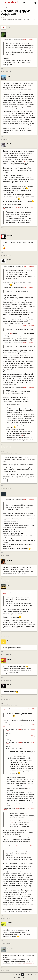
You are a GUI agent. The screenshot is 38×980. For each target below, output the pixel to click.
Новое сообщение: (8, 19)
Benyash (18, 19)
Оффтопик (5, 7)
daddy (9, 684)
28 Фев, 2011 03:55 (6, 971)
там (22, 436)
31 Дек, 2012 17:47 (28, 19)
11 (14, 978)
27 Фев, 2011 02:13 (6, 680)
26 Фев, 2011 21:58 (6, 488)
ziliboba (9, 923)
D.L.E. (9, 640)
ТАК (24, 162)
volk (16, 592)
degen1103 (17, 207)
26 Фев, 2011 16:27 (6, 72)
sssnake (17, 709)
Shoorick (10, 948)
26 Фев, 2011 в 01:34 (29, 40)
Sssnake (9, 260)
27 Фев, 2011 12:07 (6, 918)
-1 (7, 493)
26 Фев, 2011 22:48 (6, 556)
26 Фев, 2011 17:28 (6, 139)
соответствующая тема (25, 964)
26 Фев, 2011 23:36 (6, 581)
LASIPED (9, 560)
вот (11, 334)
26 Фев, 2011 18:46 (6, 231)
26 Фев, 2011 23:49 (6, 636)
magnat (9, 659)
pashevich (10, 235)
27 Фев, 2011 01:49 (6, 655)
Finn (8, 585)
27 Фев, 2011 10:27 (6, 699)
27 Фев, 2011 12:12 (6, 944)
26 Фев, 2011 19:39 (6, 447)
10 (35, 975)
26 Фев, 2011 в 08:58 (29, 266)
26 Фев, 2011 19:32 (6, 255)
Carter (9, 33)
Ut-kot (9, 144)
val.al (8, 76)
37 (19, 978)
